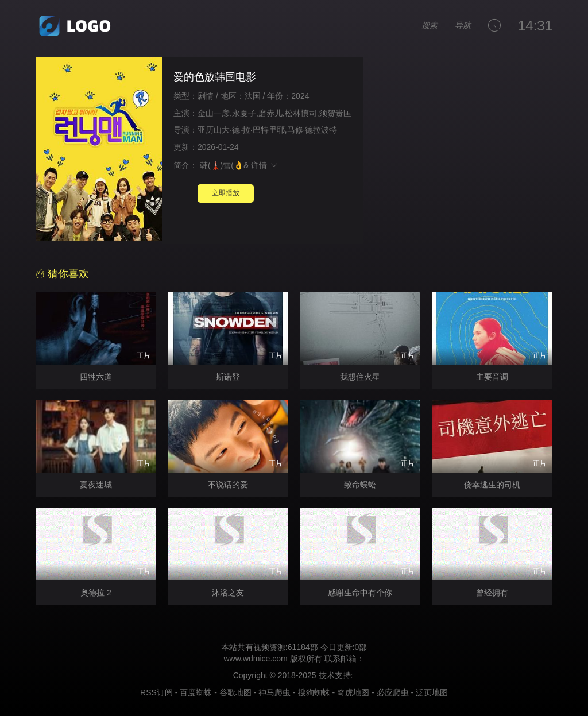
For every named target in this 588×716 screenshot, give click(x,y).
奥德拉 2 (96, 593)
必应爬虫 (393, 692)
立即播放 (226, 193)
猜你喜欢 (62, 274)
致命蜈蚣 (360, 485)
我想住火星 (360, 377)
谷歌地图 (235, 692)
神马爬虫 (274, 692)
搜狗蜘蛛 (314, 692)
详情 (265, 165)
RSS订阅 (156, 692)
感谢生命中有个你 (360, 593)
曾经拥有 (492, 593)
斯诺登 (228, 377)
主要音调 (492, 377)
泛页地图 (432, 692)
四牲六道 (96, 377)
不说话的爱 (228, 485)
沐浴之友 (228, 593)
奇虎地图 (353, 692)
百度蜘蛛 (196, 692)
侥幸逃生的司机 (492, 485)
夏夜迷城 (96, 485)
